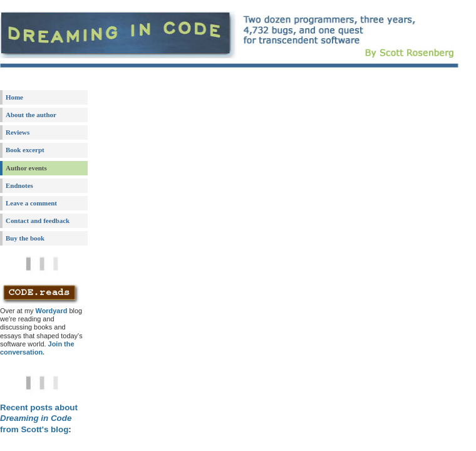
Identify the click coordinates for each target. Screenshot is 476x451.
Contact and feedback (38, 220)
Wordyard (52, 311)
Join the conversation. (37, 348)
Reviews (18, 132)
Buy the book (25, 238)
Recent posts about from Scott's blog (39, 418)
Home (14, 97)
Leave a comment (31, 203)
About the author (31, 115)
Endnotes (19, 185)
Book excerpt (25, 150)
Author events (26, 168)
